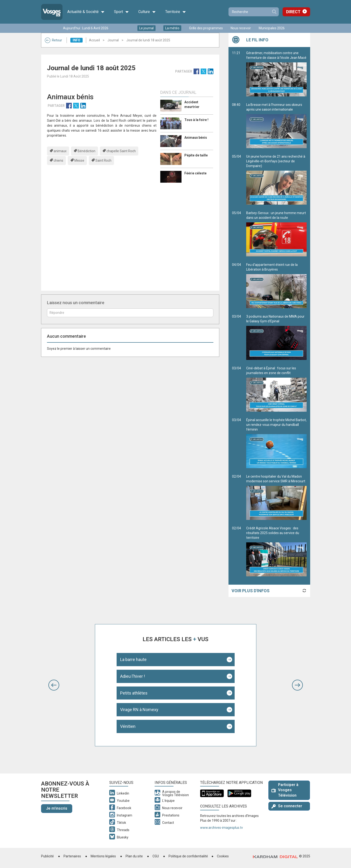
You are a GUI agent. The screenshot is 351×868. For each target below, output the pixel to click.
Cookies (223, 856)
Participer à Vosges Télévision (285, 790)
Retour (53, 40)
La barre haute (133, 659)
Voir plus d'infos (251, 591)
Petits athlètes (134, 693)
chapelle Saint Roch (121, 151)
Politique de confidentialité (188, 856)
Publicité (47, 856)
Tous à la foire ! (196, 120)
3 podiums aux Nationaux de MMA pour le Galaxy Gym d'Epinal (276, 337)
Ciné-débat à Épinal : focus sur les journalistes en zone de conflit (276, 389)
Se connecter (287, 806)
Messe (79, 160)
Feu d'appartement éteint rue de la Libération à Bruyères (276, 285)
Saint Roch (103, 160)
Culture (147, 12)
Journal (113, 40)
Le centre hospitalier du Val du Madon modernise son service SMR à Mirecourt (276, 497)
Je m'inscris (57, 808)
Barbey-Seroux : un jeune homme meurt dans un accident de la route (276, 234)
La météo (172, 28)
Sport (121, 12)
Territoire (176, 12)
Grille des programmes (206, 28)
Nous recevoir (241, 28)
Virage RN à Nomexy (139, 710)
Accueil (94, 40)
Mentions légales (103, 856)
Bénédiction (87, 151)
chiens (58, 160)
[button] (54, 685)
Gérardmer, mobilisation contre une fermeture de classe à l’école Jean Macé (276, 74)
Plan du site (134, 856)
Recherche (274, 12)
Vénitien (128, 726)
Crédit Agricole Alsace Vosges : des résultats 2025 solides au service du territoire (276, 551)
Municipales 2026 (272, 28)
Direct (293, 12)
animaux (60, 151)
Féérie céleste (195, 173)
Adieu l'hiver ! (133, 676)
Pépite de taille (196, 155)
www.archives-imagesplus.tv (222, 828)
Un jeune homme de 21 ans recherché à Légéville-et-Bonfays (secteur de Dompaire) (276, 180)
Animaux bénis (196, 138)
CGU (156, 856)
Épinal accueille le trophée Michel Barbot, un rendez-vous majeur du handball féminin (276, 443)
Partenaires (72, 856)
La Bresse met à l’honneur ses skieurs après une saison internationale (276, 125)
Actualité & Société (86, 12)
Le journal (146, 28)
